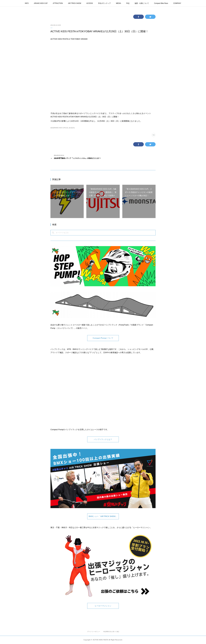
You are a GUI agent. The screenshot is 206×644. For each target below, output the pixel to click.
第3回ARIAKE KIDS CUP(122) (59, 128)
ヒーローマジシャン (103, 606)
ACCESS (90, 3)
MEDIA (119, 3)
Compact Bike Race (161, 3)
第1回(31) (72, 128)
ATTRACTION (58, 3)
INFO (27, 3)
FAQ (128, 3)
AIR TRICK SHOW (75, 3)
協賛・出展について (142, 3)
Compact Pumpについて (103, 338)
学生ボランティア (104, 3)
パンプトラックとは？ (103, 439)
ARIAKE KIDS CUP (41, 3)
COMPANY (177, 3)
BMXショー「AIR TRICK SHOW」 (103, 516)
